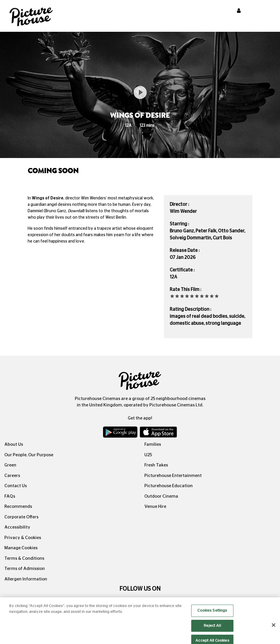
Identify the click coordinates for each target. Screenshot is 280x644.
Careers (12, 476)
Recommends (18, 507)
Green (10, 465)
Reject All (212, 630)
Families (153, 444)
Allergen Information (26, 579)
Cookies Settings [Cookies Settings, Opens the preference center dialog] (212, 615)
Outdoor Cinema (161, 496)
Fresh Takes (156, 465)
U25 (148, 455)
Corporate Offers (21, 517)
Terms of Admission (25, 569)
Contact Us (16, 486)
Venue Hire (155, 507)
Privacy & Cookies (23, 538)
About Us (14, 444)
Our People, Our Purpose (29, 455)
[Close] (274, 629)
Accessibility (17, 527)
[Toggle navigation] (268, 11)
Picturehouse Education (169, 486)
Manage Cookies (21, 548)
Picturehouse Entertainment (173, 476)
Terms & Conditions (24, 558)
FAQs (10, 496)
